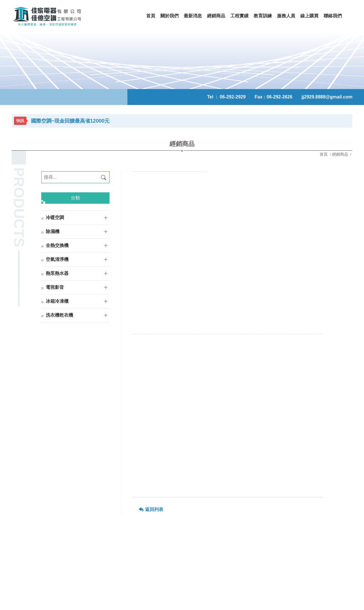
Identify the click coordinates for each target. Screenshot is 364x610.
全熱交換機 (57, 245)
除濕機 (53, 231)
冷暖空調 (55, 218)
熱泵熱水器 (57, 273)
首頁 (324, 154)
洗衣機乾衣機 (59, 315)
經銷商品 (340, 154)
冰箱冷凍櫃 (57, 301)
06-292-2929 (233, 97)
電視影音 (55, 287)
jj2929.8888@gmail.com (327, 97)
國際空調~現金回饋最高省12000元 (70, 121)
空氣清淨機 (57, 259)
